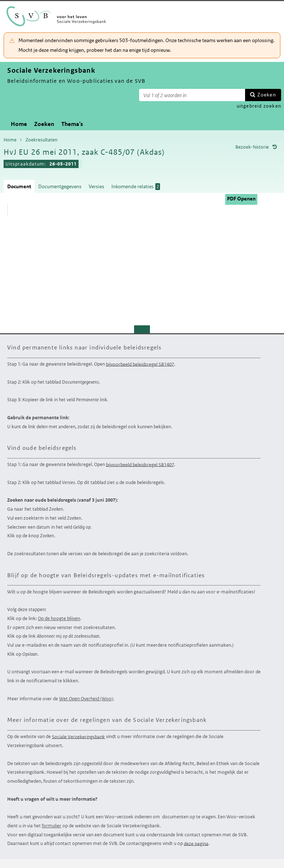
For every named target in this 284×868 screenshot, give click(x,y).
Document (19, 186)
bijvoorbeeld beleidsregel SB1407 (140, 364)
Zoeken (267, 95)
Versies (96, 186)
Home (19, 124)
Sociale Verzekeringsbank (78, 736)
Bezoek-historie (252, 147)
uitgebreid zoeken (259, 106)
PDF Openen (241, 199)
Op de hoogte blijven (59, 618)
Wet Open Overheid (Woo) (86, 699)
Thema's (72, 124)
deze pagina (196, 843)
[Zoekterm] (192, 95)
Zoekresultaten (41, 140)
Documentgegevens (60, 186)
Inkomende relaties (136, 187)
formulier (52, 826)
